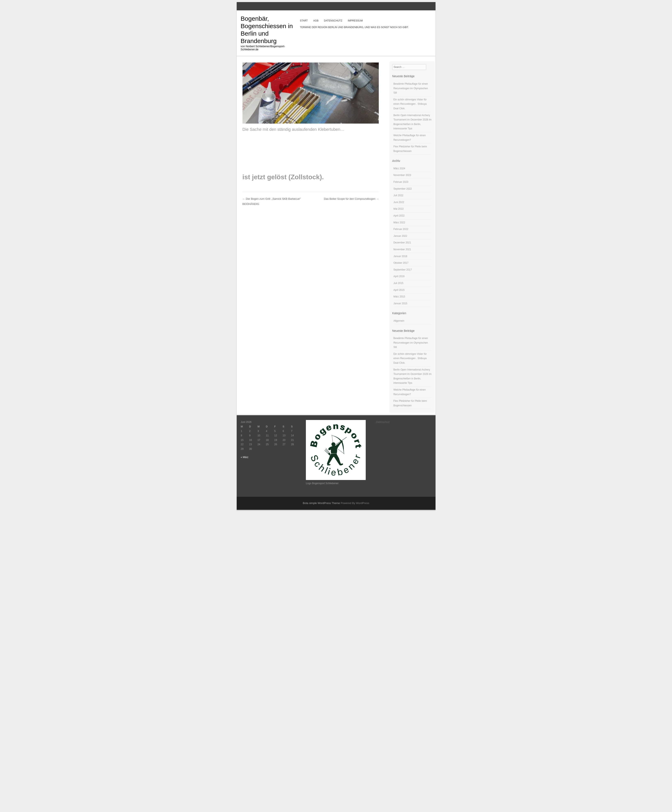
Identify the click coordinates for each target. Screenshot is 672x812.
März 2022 (399, 223)
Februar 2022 (401, 229)
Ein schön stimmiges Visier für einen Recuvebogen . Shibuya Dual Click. (410, 104)
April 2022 (399, 216)
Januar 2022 (400, 236)
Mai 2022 (399, 209)
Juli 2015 (398, 283)
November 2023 (402, 175)
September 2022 (403, 189)
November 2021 (402, 249)
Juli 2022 (398, 195)
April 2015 (399, 290)
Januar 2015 (400, 303)
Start (304, 21)
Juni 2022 (399, 202)
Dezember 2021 (402, 243)
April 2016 (399, 276)
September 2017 (403, 270)
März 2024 (399, 168)
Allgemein (399, 321)
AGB (316, 21)
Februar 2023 (401, 182)
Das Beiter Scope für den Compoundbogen (351, 199)
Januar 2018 (400, 256)
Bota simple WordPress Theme (321, 503)
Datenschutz (333, 21)
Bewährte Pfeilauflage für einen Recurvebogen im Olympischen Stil (411, 88)
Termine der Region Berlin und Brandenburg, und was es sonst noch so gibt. (354, 27)
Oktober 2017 (401, 263)
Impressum (355, 21)
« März (245, 457)
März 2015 (399, 297)
